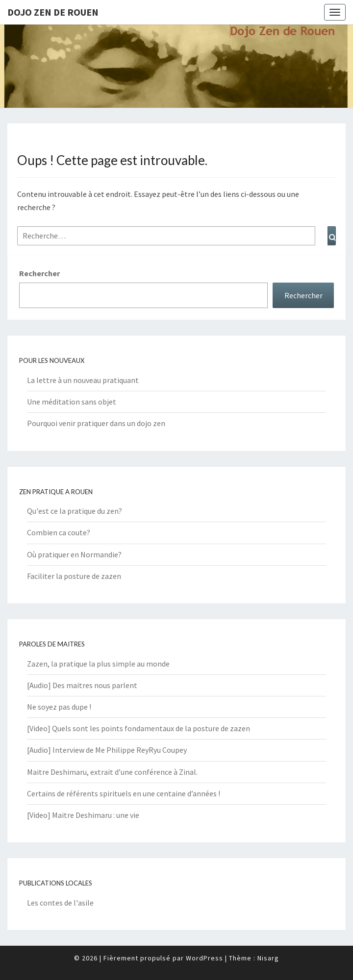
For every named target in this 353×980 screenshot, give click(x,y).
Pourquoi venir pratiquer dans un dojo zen (96, 423)
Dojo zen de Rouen (53, 12)
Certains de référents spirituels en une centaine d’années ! (124, 793)
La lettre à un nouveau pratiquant (83, 380)
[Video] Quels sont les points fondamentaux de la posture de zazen (139, 728)
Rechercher (39, 273)
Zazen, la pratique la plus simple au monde (98, 664)
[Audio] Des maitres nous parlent (82, 685)
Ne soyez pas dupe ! (59, 707)
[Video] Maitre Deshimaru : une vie (83, 815)
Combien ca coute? (59, 532)
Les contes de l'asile (60, 903)
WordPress (204, 958)
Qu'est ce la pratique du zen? (75, 511)
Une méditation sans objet (72, 402)
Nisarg (268, 958)
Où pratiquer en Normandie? (74, 554)
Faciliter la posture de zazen (74, 576)
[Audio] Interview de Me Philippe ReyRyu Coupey (107, 750)
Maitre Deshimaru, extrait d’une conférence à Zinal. (112, 772)
